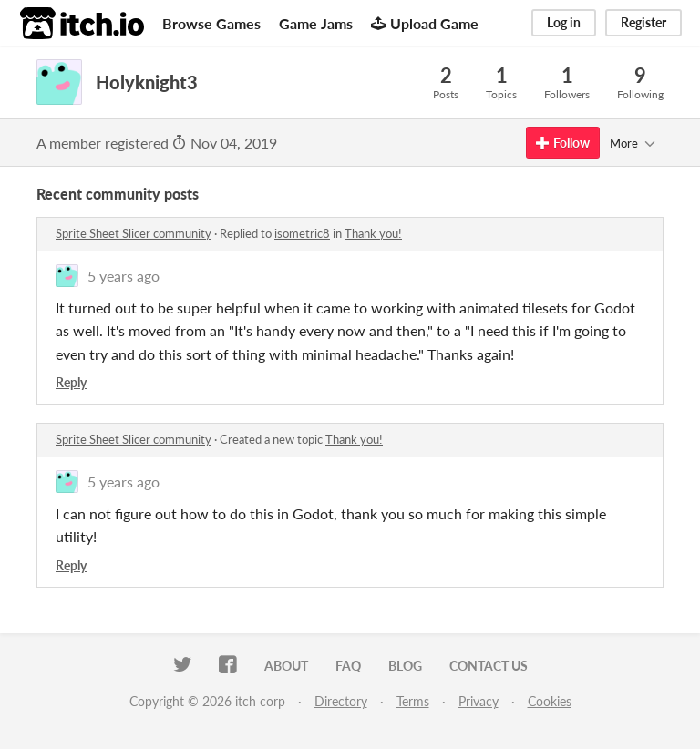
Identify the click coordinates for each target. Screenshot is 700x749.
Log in (564, 22)
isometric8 (302, 233)
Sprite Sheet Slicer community (134, 233)
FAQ (348, 666)
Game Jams (316, 23)
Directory (341, 701)
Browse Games (211, 23)
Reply (71, 382)
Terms (413, 701)
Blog (405, 666)
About (286, 666)
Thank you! (373, 233)
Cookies (550, 701)
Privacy (479, 701)
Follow (563, 143)
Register (643, 22)
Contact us (489, 666)
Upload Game (425, 23)
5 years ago (124, 276)
